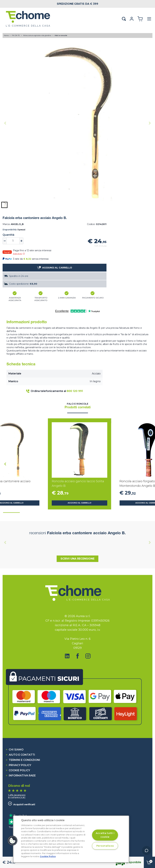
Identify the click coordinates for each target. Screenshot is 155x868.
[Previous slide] (5, 123)
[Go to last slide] (5, 464)
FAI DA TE (16, 35)
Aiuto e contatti (20, 755)
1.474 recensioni (17, 795)
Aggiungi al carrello (80, 503)
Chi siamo (15, 750)
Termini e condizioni (23, 760)
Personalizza (105, 846)
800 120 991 (75, 391)
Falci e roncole (61, 35)
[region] (71, 839)
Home (6, 35)
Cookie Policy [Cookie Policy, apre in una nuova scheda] (48, 856)
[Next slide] (150, 123)
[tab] (11, 513)
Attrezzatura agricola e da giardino (37, 35)
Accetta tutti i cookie (105, 835)
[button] (4, 205)
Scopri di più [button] (19, 254)
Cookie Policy (18, 770)
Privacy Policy (19, 765)
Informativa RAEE (21, 776)
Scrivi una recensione (77, 559)
